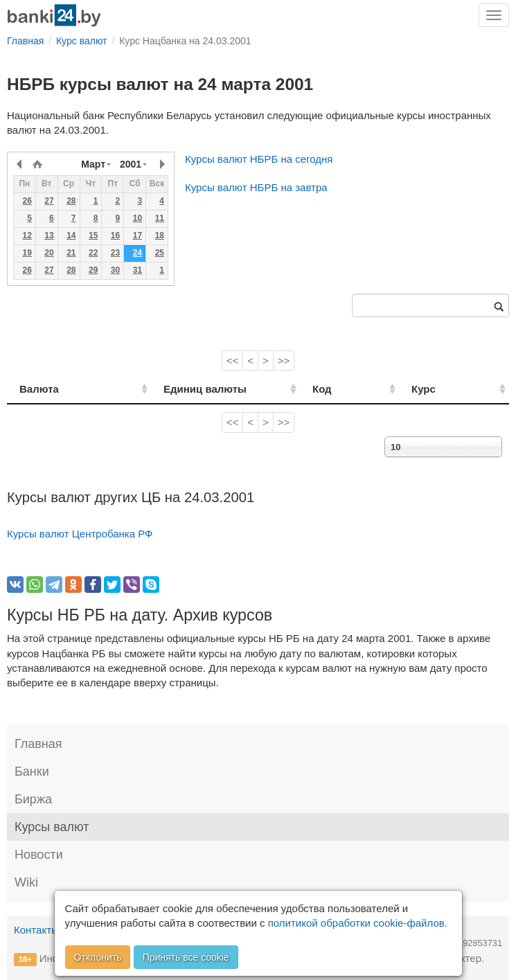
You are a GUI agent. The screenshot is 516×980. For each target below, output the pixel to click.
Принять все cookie (186, 957)
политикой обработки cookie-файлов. (358, 923)
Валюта (39, 389)
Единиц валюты (182, 389)
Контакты (36, 930)
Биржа (33, 799)
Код (355, 389)
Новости (39, 855)
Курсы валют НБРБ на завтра (256, 187)
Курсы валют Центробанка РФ (80, 534)
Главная (38, 744)
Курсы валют (52, 827)
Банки (32, 772)
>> (284, 360)
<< (233, 360)
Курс (441, 389)
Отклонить (98, 957)
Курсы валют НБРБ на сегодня (259, 159)
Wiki (26, 882)
